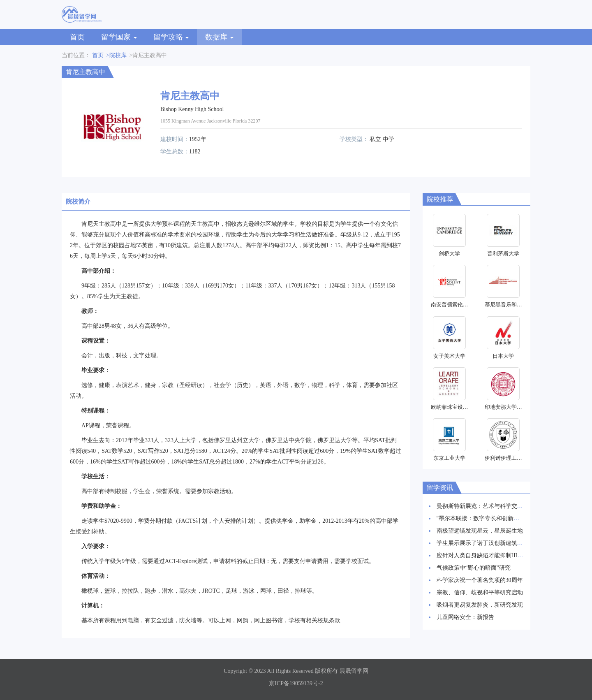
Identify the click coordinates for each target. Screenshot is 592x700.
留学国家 (119, 37)
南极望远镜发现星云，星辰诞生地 (480, 531)
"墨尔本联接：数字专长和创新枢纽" (482, 518)
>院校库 (116, 55)
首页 (77, 37)
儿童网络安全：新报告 (465, 617)
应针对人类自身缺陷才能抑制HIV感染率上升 (494, 555)
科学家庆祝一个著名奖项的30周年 (480, 580)
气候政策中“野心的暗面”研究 (474, 568)
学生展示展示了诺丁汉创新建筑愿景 (483, 543)
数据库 (219, 37)
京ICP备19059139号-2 (296, 683)
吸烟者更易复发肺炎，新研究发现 (480, 605)
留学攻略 (171, 37)
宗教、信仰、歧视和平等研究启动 (480, 592)
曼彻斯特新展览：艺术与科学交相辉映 (486, 506)
